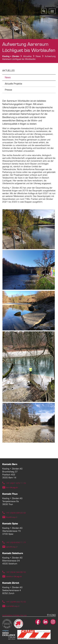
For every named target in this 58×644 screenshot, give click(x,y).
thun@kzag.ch (12, 517)
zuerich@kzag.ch (13, 606)
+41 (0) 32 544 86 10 (16, 572)
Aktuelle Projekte (13, 84)
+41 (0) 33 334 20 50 (16, 513)
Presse (8, 90)
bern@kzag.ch (12, 487)
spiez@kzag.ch (12, 547)
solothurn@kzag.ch (14, 576)
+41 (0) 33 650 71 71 (16, 542)
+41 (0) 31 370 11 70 (16, 483)
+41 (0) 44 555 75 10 (16, 602)
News (8, 77)
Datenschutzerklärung (14, 616)
